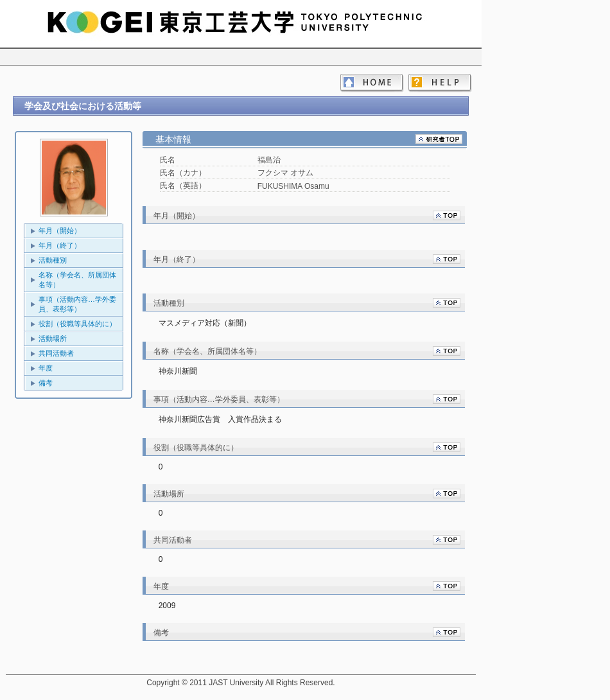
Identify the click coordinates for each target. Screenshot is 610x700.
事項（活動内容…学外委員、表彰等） (77, 304)
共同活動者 (56, 353)
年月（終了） (60, 245)
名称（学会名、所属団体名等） (77, 280)
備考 (46, 383)
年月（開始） (60, 231)
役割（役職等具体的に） (77, 324)
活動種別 (53, 260)
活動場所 (53, 338)
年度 (46, 368)
